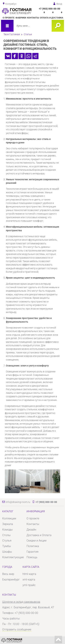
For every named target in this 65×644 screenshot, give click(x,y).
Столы (6, 535)
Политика (33, 546)
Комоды (7, 530)
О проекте (8, 18)
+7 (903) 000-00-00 (49, 9)
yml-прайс (29, 585)
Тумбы (7, 546)
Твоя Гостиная (12, 34)
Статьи (28, 34)
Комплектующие (13, 557)
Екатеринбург (11, 580)
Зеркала (8, 524)
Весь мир (8, 574)
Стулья (7, 541)
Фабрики (21, 18)
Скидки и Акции (36, 541)
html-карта (29, 574)
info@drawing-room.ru (18, 502)
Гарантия (32, 552)
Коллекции (9, 518)
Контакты (33, 18)
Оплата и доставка (52, 18)
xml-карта (29, 580)
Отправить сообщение (17, 629)
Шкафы (7, 552)
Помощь (32, 557)
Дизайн (31, 530)
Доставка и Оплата (39, 535)
